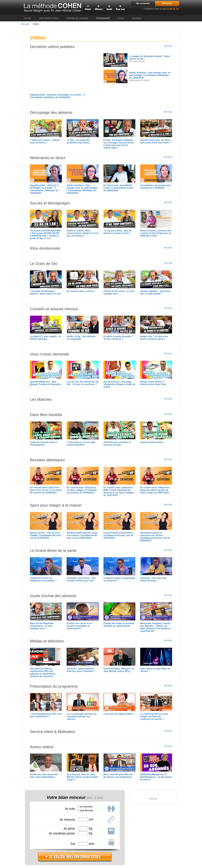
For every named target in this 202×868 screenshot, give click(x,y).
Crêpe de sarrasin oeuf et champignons (43, 443)
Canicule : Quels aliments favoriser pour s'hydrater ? (81, 670)
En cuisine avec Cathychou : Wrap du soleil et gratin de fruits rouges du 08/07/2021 (155, 490)
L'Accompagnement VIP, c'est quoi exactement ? (46, 715)
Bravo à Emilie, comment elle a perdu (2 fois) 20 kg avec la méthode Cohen (156, 233)
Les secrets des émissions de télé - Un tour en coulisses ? (83, 383)
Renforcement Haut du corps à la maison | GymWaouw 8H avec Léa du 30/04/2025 (82, 535)
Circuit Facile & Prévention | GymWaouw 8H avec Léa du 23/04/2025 (118, 535)
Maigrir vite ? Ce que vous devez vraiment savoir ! (154, 338)
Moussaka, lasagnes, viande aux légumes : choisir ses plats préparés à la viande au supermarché (156, 627)
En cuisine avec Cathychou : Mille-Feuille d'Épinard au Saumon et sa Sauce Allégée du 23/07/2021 (119, 491)
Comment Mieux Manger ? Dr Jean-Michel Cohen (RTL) (119, 670)
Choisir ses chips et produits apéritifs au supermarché (119, 625)
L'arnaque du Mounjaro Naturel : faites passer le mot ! (45, 294)
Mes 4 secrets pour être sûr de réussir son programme (118, 776)
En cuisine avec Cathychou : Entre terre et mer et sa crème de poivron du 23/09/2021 (46, 490)
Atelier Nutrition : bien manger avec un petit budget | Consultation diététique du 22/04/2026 (150, 75)
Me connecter (143, 3)
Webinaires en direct (139, 80)
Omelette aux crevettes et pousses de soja (117, 443)
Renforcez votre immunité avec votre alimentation (44, 776)
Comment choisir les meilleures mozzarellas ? (43, 579)
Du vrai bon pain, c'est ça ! (81, 291)
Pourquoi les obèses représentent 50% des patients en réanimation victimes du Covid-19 (43, 672)
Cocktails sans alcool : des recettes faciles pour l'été (81, 579)
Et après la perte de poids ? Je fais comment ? (118, 338)
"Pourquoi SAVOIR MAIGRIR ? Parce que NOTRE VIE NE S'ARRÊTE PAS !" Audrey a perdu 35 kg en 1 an (45, 234)
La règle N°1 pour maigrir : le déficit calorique (45, 338)
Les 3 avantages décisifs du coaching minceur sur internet (82, 716)
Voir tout (168, 46)
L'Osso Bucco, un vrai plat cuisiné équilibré (81, 443)
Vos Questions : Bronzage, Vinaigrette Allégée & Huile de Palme (119, 384)
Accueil (27, 18)
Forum (121, 18)
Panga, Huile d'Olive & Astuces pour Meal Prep (153, 383)
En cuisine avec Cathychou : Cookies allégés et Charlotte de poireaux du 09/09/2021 (82, 490)
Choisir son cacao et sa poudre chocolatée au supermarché (79, 626)
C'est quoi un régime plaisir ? (119, 714)
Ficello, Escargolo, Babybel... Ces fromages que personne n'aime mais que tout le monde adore (119, 144)
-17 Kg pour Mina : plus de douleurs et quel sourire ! (118, 232)
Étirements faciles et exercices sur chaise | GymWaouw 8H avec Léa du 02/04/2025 (155, 537)
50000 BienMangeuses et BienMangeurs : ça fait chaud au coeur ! (156, 777)
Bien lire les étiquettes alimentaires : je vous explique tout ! (42, 626)
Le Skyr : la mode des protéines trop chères (78, 141)
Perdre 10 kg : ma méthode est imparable (81, 338)
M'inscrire (167, 3)
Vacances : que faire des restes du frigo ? (153, 579)
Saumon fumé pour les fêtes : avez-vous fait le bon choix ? (156, 141)
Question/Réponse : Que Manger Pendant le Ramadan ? (45, 384)
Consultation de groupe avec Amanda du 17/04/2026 (156, 187)
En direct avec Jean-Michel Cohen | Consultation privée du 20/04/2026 (118, 188)
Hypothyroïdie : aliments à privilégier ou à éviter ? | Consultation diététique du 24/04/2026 (57, 96)
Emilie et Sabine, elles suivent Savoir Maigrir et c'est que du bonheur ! (83, 233)
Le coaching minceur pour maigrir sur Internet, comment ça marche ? (154, 716)
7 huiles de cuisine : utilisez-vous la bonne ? (45, 141)
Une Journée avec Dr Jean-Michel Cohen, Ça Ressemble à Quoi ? (82, 777)
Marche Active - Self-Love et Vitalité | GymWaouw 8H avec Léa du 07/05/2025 (46, 535)
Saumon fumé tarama (152, 442)
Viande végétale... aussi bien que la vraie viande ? (155, 292)
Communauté (103, 18)
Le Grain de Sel (137, 61)
